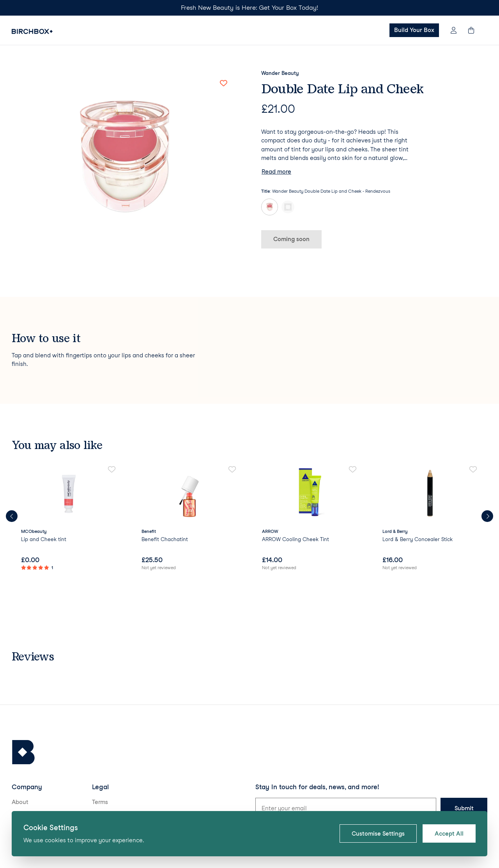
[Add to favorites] (223, 83)
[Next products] (487, 516)
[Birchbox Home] (32, 31)
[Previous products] (12, 516)
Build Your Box (414, 30)
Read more (276, 172)
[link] (69, 519)
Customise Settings (378, 834)
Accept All (449, 834)
